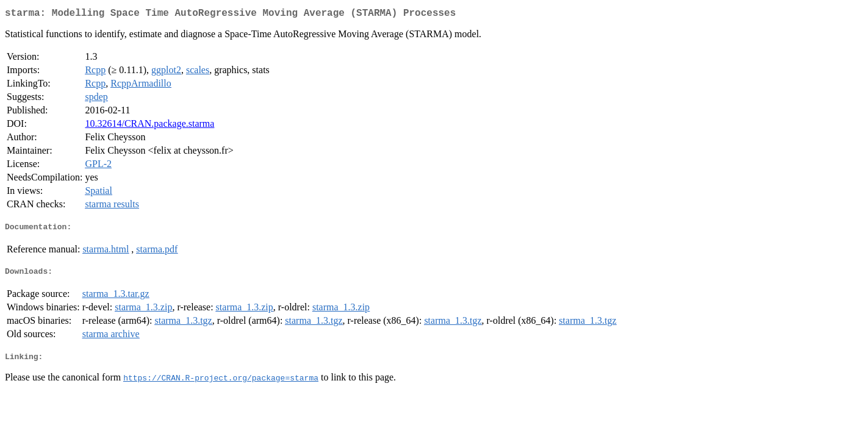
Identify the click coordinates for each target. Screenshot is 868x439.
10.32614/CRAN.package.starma (149, 126)
